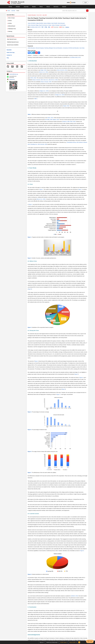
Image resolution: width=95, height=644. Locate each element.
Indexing (10, 31)
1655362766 (12, 79)
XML (49, 27)
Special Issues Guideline (13, 45)
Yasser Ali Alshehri (32, 23)
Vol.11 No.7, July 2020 (42, 15)
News (41, 7)
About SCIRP (72, 642)
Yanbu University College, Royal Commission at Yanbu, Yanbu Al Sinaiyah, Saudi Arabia (47, 25)
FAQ (8, 58)
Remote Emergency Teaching (42, 48)
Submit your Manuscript (52, 642)
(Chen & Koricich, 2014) (62, 70)
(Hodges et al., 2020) (44, 91)
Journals (26, 7)
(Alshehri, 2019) (75, 596)
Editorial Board (12, 26)
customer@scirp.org (14, 74)
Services (56, 7)
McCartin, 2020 (44, 144)
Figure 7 (58, 394)
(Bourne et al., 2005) (44, 72)
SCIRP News (63, 642)
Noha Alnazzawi (61, 23)
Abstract (30, 30)
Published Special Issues (13, 42)
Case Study (82, 48)
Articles (18, 7)
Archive (10, 23)
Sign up (42, 642)
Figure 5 (76, 374)
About (48, 7)
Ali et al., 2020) (54, 80)
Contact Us (9, 55)
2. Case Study (32, 168)
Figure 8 (82, 551)
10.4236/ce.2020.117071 (35, 27)
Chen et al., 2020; (47, 80)
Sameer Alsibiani (47, 23)
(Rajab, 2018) (43, 70)
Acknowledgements (34, 635)
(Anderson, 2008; (66, 122)
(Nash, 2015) (50, 118)
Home (10, 7)
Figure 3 (30, 289)
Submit (64, 7)
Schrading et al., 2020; (35, 144)
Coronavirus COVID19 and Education (71, 48)
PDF (43, 27)
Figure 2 (31, 204)
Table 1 (36, 99)
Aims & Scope (11, 18)
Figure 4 (36, 361)
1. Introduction (32, 61)
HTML (46, 27)
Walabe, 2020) (56, 120)
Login (85, 2)
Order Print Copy (11, 52)
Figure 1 (41, 189)
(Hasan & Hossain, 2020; (38, 80)
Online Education (31, 48)
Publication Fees (12, 29)
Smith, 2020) (73, 122)
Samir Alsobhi (54, 23)
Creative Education (32, 15)
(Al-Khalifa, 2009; (49, 120)
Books (34, 7)
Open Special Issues (12, 39)
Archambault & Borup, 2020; (73, 142)
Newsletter (9, 50)
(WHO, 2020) (33, 78)
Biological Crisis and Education (56, 48)
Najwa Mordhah (40, 23)
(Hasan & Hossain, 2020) (46, 82)
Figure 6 (81, 378)
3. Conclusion (32, 607)
